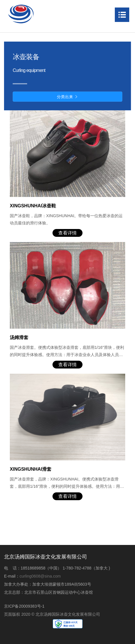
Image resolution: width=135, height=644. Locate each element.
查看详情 (67, 233)
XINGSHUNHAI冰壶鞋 (33, 206)
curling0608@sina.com (40, 576)
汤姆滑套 (19, 337)
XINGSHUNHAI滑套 (31, 469)
